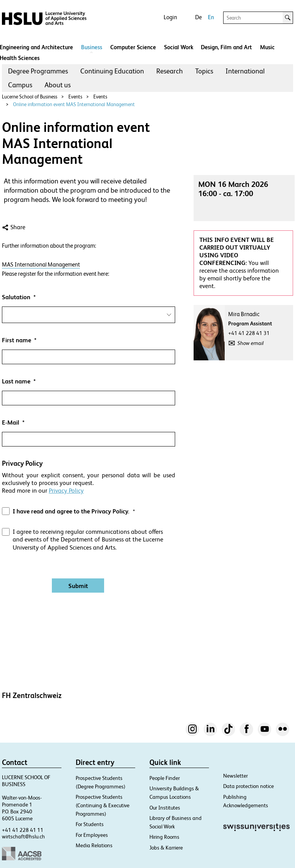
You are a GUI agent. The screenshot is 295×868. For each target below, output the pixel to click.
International (245, 71)
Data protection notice (249, 786)
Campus (20, 85)
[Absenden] (78, 586)
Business (92, 47)
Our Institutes (165, 808)
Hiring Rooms (164, 837)
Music (267, 47)
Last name (16, 381)
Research (170, 71)
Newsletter (235, 776)
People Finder (165, 778)
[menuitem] (38, 71)
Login (170, 17)
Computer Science (133, 47)
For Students (90, 824)
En (211, 17)
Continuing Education (112, 71)
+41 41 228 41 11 (23, 830)
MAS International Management (41, 264)
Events (75, 97)
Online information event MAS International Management (74, 104)
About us (58, 85)
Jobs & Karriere (166, 848)
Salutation (16, 297)
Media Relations (94, 845)
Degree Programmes (38, 71)
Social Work (179, 47)
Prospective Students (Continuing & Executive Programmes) (103, 805)
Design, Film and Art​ (226, 47)
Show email (250, 343)
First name (17, 340)
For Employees (92, 835)
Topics (204, 71)
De (198, 17)
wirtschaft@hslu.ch (23, 836)
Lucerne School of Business (30, 97)
